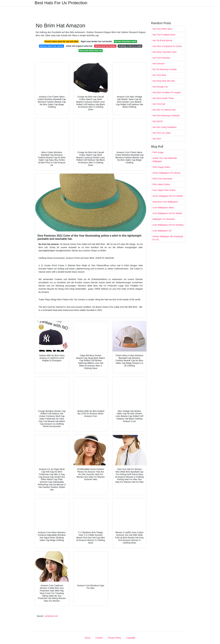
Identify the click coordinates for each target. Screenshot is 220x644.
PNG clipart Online (161, 184)
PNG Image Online (161, 167)
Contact (99, 638)
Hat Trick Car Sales (162, 133)
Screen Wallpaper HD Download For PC (168, 238)
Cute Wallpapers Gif (162, 231)
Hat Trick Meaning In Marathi (166, 116)
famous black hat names (51, 46)
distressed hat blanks (105, 46)
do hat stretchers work (125, 41)
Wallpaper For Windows (164, 219)
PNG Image (158, 152)
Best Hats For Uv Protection (61, 3)
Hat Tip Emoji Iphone (162, 40)
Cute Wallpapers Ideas (163, 208)
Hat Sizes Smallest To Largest (167, 92)
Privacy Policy (114, 638)
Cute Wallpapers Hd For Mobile (167, 213)
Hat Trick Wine (159, 75)
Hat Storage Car (160, 87)
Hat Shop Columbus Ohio (165, 52)
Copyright (131, 638)
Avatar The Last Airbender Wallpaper (165, 160)
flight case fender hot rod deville (96, 41)
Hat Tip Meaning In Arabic (165, 69)
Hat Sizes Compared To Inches (167, 46)
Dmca (88, 638)
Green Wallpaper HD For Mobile (168, 196)
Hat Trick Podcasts (161, 58)
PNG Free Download (162, 179)
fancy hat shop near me (91, 51)
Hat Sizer (157, 139)
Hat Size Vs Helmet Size (164, 110)
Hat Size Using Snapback (165, 127)
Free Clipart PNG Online (164, 190)
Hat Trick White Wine (162, 29)
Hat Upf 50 (158, 121)
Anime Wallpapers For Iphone (167, 173)
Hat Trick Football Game (164, 35)
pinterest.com (52, 616)
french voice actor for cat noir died (61, 41)
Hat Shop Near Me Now (164, 81)
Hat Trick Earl (159, 104)
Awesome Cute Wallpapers (165, 202)
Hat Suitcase (159, 64)
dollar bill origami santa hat (79, 46)
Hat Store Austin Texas (163, 98)
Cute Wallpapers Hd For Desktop (168, 225)
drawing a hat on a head (130, 46)
